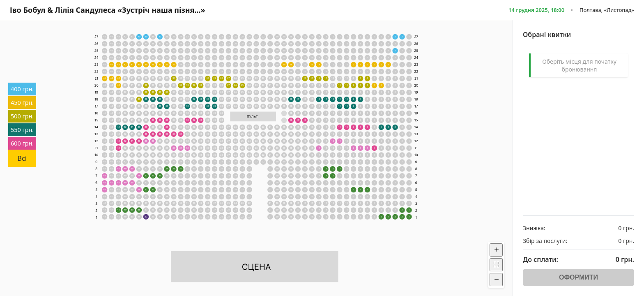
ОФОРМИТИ (578, 277)
